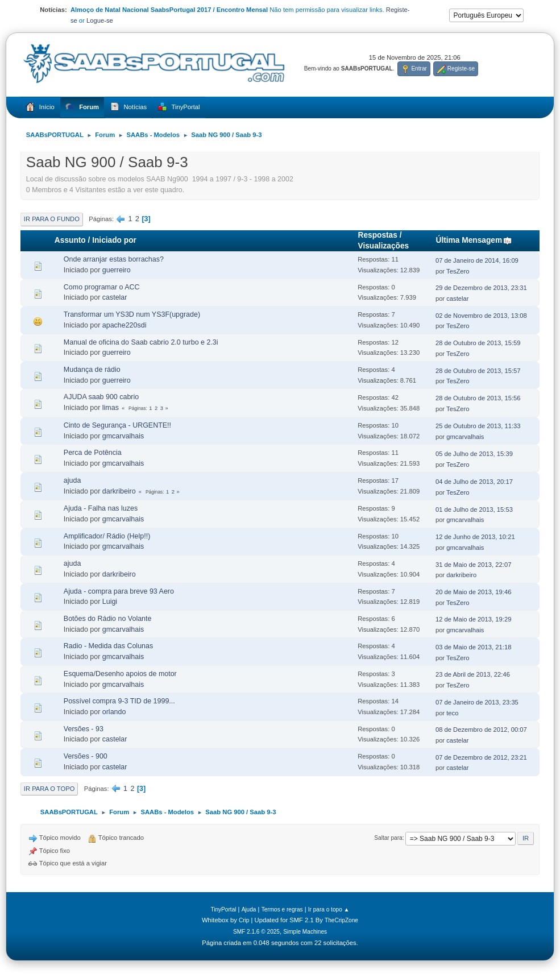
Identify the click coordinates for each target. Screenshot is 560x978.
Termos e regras (282, 909)
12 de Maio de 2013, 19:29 (474, 619)
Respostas (378, 235)
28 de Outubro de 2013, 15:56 (478, 398)
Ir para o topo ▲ (329, 909)
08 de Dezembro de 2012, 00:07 (481, 730)
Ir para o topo (49, 789)
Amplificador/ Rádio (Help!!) (107, 536)
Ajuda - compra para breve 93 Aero (119, 591)
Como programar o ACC (102, 287)
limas (111, 408)
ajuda (72, 480)
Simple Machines (305, 932)
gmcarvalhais (123, 436)
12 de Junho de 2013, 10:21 (475, 537)
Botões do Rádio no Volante (108, 619)
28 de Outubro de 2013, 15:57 (478, 371)
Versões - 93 (84, 729)
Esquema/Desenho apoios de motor (120, 674)
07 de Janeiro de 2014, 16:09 (477, 260)
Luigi (110, 602)
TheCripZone (341, 920)
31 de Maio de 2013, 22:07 (474, 565)
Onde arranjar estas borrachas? (114, 259)
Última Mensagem (474, 240)
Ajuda (249, 909)
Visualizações (384, 246)
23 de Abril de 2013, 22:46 (473, 674)
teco (452, 713)
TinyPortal (223, 909)
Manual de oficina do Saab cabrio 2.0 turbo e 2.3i (141, 342)
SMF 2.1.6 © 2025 (256, 932)
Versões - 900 (86, 756)
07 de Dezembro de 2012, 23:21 (481, 757)
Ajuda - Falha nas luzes (101, 508)
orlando (114, 712)
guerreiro (117, 270)
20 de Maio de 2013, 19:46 (474, 592)
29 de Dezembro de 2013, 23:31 (481, 288)
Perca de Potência (93, 453)
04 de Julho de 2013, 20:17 (474, 482)
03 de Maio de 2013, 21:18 (474, 647)
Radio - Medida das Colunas (108, 646)
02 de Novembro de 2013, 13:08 (481, 316)
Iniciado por (114, 240)
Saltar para (388, 838)
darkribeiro (119, 491)
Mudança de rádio (92, 370)
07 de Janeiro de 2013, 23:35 (477, 702)
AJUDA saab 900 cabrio (101, 397)
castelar (115, 297)
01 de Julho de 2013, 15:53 (474, 509)
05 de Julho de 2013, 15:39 (474, 454)
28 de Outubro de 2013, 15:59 (478, 343)
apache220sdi (125, 325)
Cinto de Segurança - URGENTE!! (117, 425)
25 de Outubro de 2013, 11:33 (478, 426)
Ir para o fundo (52, 219)
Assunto (70, 240)
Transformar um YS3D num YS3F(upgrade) (132, 314)
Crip (244, 920)
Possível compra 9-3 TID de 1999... (119, 701)
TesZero (458, 271)
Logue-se (100, 20)
